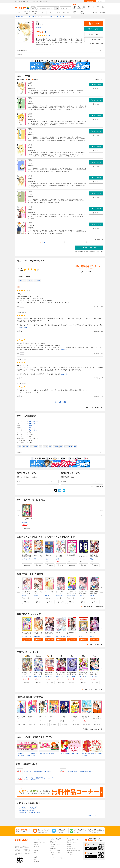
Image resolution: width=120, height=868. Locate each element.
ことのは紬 (59, 596)
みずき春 (25, 559)
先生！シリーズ (33, 430)
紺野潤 (46, 636)
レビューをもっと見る (60, 402)
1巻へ (29, 80)
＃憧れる (38, 280)
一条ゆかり (48, 559)
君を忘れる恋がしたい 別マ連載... (27, 593)
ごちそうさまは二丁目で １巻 (38, 556)
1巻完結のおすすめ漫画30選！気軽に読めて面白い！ (38, 771)
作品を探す (53, 843)
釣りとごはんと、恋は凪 (60, 556)
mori (21, 287)
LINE (35, 852)
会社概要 (69, 841)
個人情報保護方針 (71, 849)
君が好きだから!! (76, 717)
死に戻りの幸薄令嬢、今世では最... (94, 674)
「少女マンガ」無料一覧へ (96, 644)
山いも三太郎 (93, 676)
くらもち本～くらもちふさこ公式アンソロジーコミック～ (97, 719)
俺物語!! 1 (30, 717)
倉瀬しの (92, 596)
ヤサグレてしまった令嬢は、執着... (38, 634)
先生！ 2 (31, 101)
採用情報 (69, 845)
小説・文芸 (66, 12)
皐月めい (81, 676)
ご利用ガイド (102, 13)
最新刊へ (36, 80)
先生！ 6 (31, 163)
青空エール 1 (42, 717)
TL (50, 12)
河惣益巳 (81, 636)
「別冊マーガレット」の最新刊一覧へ (93, 607)
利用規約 (69, 847)
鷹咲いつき (41, 636)
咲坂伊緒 (47, 596)
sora (68, 636)
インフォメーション (55, 852)
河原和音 (38, 27)
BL (43, 12)
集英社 (31, 426)
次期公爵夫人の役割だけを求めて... (83, 674)
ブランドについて (71, 843)
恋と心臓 (92, 632)
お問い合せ (53, 854)
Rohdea (36, 636)
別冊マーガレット (34, 428)
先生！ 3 (31, 117)
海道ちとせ (93, 636)
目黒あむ (36, 596)
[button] (27, 528)
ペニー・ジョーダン (72, 559)
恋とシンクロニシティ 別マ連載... (83, 593)
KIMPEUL (75, 676)
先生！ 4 (31, 132)
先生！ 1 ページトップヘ (95, 815)
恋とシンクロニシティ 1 (60, 593)
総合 (19, 12)
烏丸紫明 (64, 676)
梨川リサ (25, 676)
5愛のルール (48, 555)
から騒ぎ (63, 717)
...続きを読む (24, 327)
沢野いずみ (53, 676)
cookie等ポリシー (71, 852)
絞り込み (33, 8)
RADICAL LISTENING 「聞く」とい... (83, 557)
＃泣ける (30, 280)
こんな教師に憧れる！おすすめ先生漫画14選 (79, 771)
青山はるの (70, 596)
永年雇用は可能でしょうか (27, 673)
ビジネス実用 (74, 12)
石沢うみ (86, 676)
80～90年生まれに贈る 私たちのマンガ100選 (92, 755)
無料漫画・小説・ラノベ (40, 843)
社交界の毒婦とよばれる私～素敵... (38, 674)
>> (89, 242)
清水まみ (92, 559)
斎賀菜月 (58, 676)
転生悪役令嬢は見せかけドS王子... (94, 557)
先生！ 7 (31, 179)
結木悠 (24, 596)
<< (31, 242)
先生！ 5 (31, 148)
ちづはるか (77, 596)
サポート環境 (53, 849)
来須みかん (43, 676)
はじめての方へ (94, 13)
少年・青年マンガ (27, 12)
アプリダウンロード (55, 845)
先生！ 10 (31, 225)
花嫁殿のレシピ (60, 632)
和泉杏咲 (25, 636)
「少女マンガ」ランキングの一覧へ (93, 689)
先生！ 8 (31, 194)
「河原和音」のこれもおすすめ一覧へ (93, 729)
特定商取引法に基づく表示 (73, 850)
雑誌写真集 (82, 12)
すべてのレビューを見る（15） (95, 408)
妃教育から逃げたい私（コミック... (49, 674)
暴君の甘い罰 (71, 555)
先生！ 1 (31, 86)
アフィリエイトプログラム (57, 858)
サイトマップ (70, 854)
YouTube (36, 860)
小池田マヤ (59, 559)
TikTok (35, 858)
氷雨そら (30, 559)
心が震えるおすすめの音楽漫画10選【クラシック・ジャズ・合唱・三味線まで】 (39, 779)
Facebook (36, 862)
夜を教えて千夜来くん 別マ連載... (94, 593)
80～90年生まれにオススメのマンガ (70, 754)
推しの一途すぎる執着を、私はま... (27, 634)
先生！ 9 (31, 210)
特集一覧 (36, 845)
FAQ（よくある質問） (55, 850)
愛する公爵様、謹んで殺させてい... (49, 634)
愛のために (53, 717)
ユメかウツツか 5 (50, 592)
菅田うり (47, 676)
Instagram (36, 856)
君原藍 (63, 636)
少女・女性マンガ (35, 12)
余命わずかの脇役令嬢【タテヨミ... (72, 674)
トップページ (37, 841)
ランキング (36, 847)
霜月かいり (36, 676)
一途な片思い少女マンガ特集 (47, 754)
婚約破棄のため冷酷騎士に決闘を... (27, 557)
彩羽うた (51, 636)
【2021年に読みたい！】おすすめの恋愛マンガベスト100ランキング (27, 755)
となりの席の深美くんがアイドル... (72, 593)
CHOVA (69, 676)
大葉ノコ (58, 636)
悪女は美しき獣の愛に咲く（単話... (60, 674)
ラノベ (58, 12)
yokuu (29, 676)
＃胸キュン (22, 280)
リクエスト (53, 856)
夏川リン (30, 636)
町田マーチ (36, 559)
